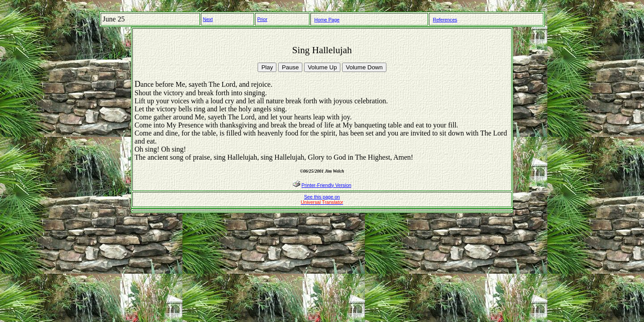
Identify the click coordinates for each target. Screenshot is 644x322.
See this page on (322, 199)
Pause (290, 67)
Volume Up (322, 67)
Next (208, 19)
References (445, 20)
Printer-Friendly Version (326, 185)
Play (267, 67)
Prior (262, 19)
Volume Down (364, 67)
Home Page (327, 20)
